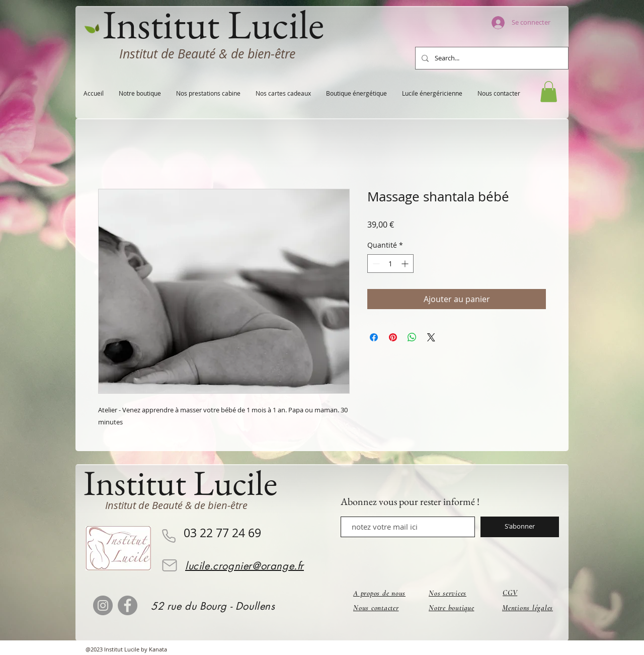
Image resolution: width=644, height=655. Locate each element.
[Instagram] (103, 605)
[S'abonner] (520, 527)
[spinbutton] (390, 264)
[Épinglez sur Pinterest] (393, 337)
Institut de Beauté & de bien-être (207, 54)
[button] (549, 92)
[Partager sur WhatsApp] (412, 337)
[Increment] (406, 264)
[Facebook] (128, 605)
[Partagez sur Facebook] (374, 337)
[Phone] (169, 536)
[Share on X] (431, 337)
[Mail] (170, 565)
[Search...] (491, 58)
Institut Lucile (180, 483)
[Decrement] (375, 264)
